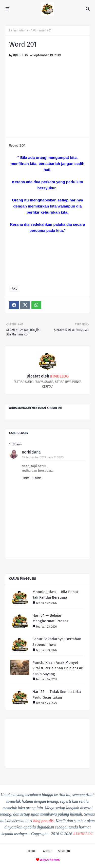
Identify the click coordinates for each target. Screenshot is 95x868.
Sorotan (64, 851)
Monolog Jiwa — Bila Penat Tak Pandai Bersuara (55, 595)
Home (32, 851)
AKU (33, 30)
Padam (37, 478)
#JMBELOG (21, 55)
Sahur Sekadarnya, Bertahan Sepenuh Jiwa (57, 642)
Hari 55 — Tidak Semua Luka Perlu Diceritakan (57, 695)
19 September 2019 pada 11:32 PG (43, 457)
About (47, 851)
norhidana (31, 452)
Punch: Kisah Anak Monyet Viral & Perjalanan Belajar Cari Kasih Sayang (58, 668)
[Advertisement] (48, 92)
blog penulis (43, 821)
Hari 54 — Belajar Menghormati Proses (50, 618)
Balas (26, 478)
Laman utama (19, 30)
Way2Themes (50, 860)
